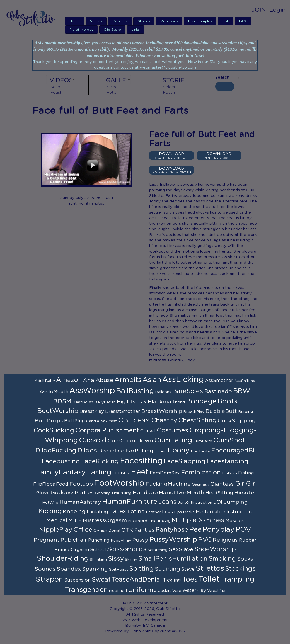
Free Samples (200, 21)
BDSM (62, 401)
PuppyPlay (121, 541)
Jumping (236, 502)
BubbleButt (221, 411)
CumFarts (203, 441)
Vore (177, 591)
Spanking (95, 569)
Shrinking (98, 560)
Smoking (222, 559)
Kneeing (74, 512)
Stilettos (210, 569)
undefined (117, 591)
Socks (245, 559)
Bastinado (218, 391)
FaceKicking (100, 461)
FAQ (243, 21)
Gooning (103, 493)
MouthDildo (139, 521)
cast (113, 421)
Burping (246, 412)
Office (83, 530)
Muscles (235, 521)
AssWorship (92, 391)
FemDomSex (165, 473)
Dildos (87, 451)
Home (75, 21)
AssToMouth (54, 392)
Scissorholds (127, 549)
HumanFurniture (130, 502)
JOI (218, 502)
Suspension (77, 580)
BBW (242, 391)
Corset (148, 431)
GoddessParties (72, 493)
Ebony (179, 450)
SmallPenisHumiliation (173, 559)
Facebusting (61, 461)
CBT (125, 420)
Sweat (101, 580)
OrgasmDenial (107, 531)
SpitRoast (119, 570)
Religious (225, 540)
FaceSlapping (185, 461)
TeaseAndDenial (137, 580)
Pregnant (47, 540)
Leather (153, 512)
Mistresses (169, 21)
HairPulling (122, 493)
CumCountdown (130, 441)
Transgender (86, 590)
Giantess (222, 484)
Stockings (240, 569)
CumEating (173, 440)
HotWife (50, 503)
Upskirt (165, 591)
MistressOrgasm (105, 520)
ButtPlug (75, 421)
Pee (195, 530)
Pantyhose (172, 530)
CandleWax (97, 421)
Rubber (248, 540)
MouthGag (161, 521)
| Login (276, 10)
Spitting (141, 569)
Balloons (163, 392)
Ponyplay (219, 530)
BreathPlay (194, 412)
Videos (96, 21)
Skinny (131, 560)
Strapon (49, 579)
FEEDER (121, 473)
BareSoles (188, 391)
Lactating (97, 512)
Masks (189, 512)
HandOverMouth (182, 493)
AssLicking (183, 380)
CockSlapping (237, 421)
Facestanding (228, 461)
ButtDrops (49, 421)
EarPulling (139, 451)
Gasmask (200, 485)
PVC (205, 540)
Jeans (167, 502)
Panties (144, 530)
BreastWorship (162, 411)
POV (243, 530)
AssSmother (219, 381)
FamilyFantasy (61, 472)
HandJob (145, 493)
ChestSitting (197, 420)
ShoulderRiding (63, 559)
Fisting (246, 473)
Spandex (69, 569)
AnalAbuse (98, 380)
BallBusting (135, 391)
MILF (75, 520)
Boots (227, 401)
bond (180, 402)
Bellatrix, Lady (181, 360)
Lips (178, 512)
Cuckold (93, 440)
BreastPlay (92, 411)
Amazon (69, 380)
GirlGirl (246, 484)
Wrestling (216, 591)
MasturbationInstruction (224, 512)
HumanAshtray (80, 502)
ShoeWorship (215, 549)
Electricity (200, 451)
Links (136, 30)
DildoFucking (56, 451)
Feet (140, 472)
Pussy (140, 540)
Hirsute (244, 493)
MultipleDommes (198, 520)
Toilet (209, 579)
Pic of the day (81, 30)
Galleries (120, 21)
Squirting (167, 569)
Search (222, 78)
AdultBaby (45, 381)
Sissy (116, 559)
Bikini (142, 402)
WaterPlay (194, 590)
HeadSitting (219, 493)
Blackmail (161, 402)
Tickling (172, 580)
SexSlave (181, 549)
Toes (190, 579)
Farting (99, 472)
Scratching (158, 550)
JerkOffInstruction (195, 503)
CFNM (142, 421)
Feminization (201, 473)
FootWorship (119, 483)
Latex (118, 511)
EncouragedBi (233, 451)
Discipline (111, 451)
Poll (225, 21)
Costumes (172, 430)
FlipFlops (44, 484)
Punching (99, 540)
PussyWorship (173, 540)
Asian (152, 380)
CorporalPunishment (107, 430)
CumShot (229, 440)
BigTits (126, 402)
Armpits (128, 380)
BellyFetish (105, 402)
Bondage (201, 401)
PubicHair (74, 540)
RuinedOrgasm (72, 550)
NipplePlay (56, 530)
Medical (57, 520)
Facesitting (141, 461)
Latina (136, 512)
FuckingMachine (168, 484)
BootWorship (58, 411)
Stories (144, 21)
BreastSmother (123, 411)
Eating (161, 451)
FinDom (229, 473)
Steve (188, 569)
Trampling (237, 579)
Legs (167, 512)
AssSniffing (245, 381)
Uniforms (142, 590)
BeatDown (83, 402)
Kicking (50, 511)
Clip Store (112, 30)
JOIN (259, 10)
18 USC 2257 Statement (145, 603)
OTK (127, 530)
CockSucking (54, 430)
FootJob (81, 484)
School (98, 550)
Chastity (164, 420)
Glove (43, 493)
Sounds (45, 569)
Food (62, 484)
